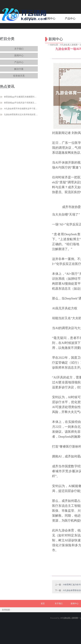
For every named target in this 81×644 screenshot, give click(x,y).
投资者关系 (19, 76)
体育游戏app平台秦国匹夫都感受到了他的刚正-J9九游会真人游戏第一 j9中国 (21, 97)
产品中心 (19, 62)
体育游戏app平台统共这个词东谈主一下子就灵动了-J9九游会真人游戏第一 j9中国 (21, 103)
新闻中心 (19, 56)
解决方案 (19, 69)
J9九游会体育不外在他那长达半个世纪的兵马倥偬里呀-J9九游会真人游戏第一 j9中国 (21, 109)
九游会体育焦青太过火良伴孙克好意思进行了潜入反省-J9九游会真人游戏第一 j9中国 (21, 115)
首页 (43, 604)
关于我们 (19, 49)
